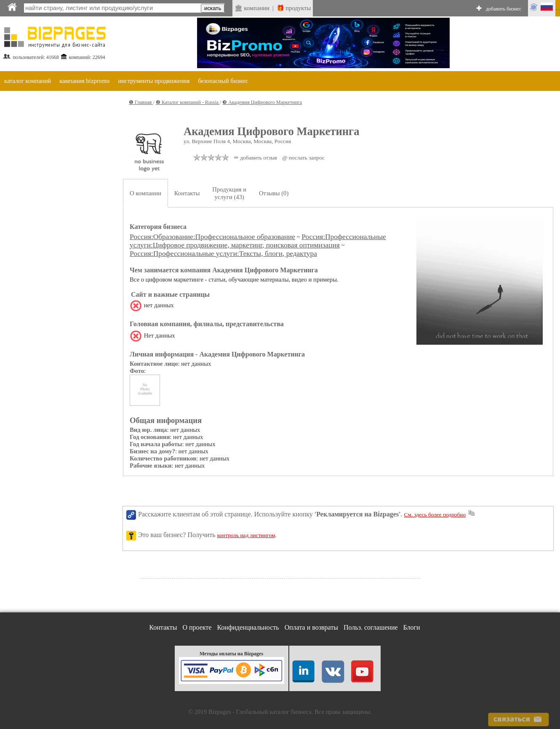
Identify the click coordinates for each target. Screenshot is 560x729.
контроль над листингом (246, 535)
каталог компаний (28, 81)
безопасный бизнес (223, 81)
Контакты (187, 193)
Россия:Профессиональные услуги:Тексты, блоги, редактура (223, 254)
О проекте (197, 627)
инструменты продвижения (154, 81)
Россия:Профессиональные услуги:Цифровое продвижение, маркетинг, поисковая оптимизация (258, 241)
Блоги (412, 627)
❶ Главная (141, 102)
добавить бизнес (504, 9)
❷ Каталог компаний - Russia (188, 102)
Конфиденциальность (248, 627)
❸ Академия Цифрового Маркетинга (262, 102)
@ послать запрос (303, 158)
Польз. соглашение (371, 627)
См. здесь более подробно (435, 515)
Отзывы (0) (274, 193)
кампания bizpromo (84, 81)
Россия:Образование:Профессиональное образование (212, 237)
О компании (145, 193)
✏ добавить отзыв (256, 158)
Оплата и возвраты (311, 627)
